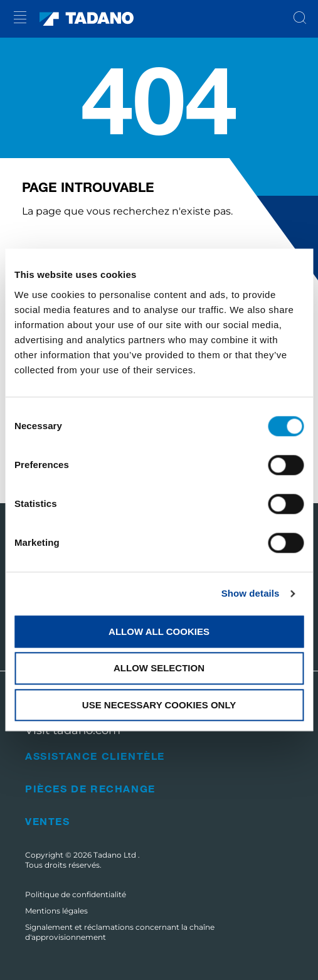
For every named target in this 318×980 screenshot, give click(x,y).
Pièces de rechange (90, 788)
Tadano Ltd (116, 855)
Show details (251, 593)
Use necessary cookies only (159, 705)
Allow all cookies (159, 631)
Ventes (48, 821)
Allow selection (159, 668)
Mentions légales (56, 911)
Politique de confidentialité (76, 894)
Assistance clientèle (95, 756)
